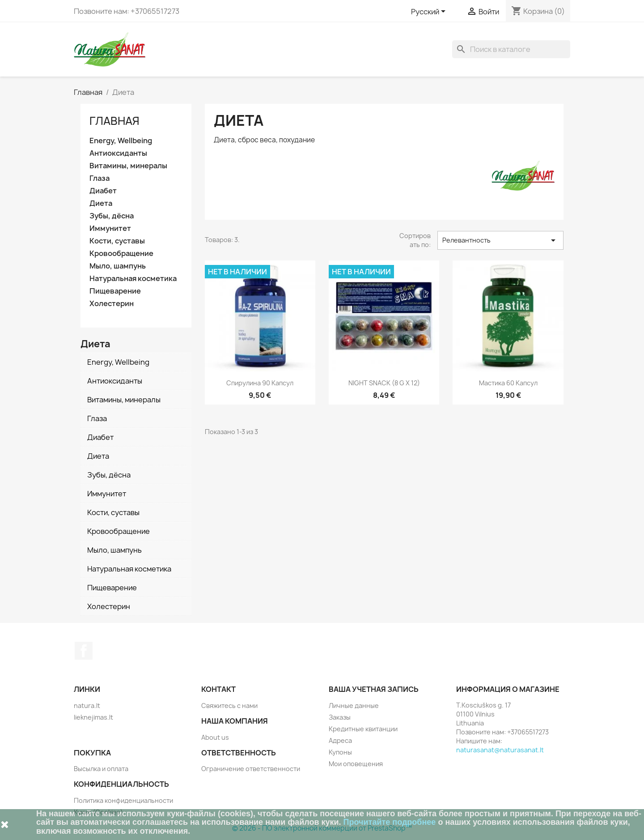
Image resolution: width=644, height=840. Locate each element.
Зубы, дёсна (112, 216)
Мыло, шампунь (118, 266)
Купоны (340, 752)
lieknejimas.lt (93, 717)
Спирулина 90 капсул (260, 383)
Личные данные (354, 706)
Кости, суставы (117, 241)
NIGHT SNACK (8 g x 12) (384, 383)
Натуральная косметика (133, 279)
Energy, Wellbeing (121, 141)
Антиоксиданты (118, 153)
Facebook (84, 651)
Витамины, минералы (128, 166)
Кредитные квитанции (363, 729)
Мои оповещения (356, 764)
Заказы (340, 717)
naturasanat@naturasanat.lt (500, 750)
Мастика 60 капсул (508, 383)
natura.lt (87, 706)
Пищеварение (115, 291)
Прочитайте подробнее (390, 822)
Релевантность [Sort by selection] (500, 240)
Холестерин (112, 304)
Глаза (100, 178)
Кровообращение (121, 254)
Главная (114, 121)
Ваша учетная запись (374, 689)
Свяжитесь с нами (229, 706)
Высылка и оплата (101, 769)
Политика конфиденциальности (123, 800)
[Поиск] (511, 49)
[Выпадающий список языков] (430, 12)
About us (215, 737)
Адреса (340, 740)
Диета (101, 203)
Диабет (103, 191)
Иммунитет (110, 228)
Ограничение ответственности (251, 769)
